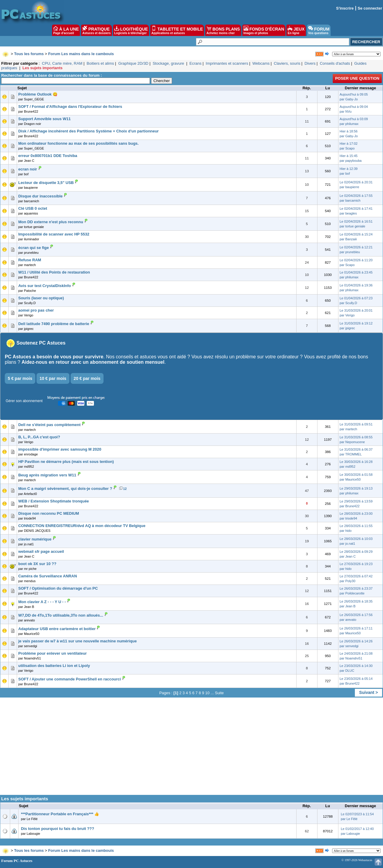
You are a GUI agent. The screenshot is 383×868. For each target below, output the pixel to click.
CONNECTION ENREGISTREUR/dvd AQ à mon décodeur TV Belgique (82, 526)
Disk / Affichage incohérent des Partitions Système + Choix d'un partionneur (88, 131)
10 (207, 693)
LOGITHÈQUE (131, 30)
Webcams (261, 63)
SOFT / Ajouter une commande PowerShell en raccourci (70, 679)
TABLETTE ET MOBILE (177, 30)
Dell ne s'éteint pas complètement (49, 425)
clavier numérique (35, 539)
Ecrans (195, 63)
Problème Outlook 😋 (38, 94)
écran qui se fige (34, 248)
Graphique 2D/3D (133, 63)
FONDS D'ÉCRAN (264, 30)
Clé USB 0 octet (33, 208)
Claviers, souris (287, 63)
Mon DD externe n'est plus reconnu (51, 222)
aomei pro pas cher (36, 310)
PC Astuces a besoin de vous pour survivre (54, 357)
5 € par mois (20, 378)
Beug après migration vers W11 (47, 475)
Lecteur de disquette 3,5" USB (46, 183)
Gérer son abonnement (24, 401)
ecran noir (28, 169)
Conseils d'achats (335, 63)
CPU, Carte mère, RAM (62, 63)
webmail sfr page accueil (41, 551)
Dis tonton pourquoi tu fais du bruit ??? (58, 829)
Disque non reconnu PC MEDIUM (49, 513)
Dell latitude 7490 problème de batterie (54, 324)
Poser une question (357, 78)
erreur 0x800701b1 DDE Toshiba (48, 156)
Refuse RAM (30, 260)
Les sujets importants (42, 68)
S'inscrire (345, 8)
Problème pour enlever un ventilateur (53, 653)
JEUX (296, 30)
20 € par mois (87, 378)
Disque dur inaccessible (40, 196)
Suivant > (368, 692)
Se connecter (370, 8)
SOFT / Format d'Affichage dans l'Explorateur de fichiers (70, 107)
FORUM (319, 30)
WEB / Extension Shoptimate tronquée (54, 501)
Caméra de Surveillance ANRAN (48, 576)
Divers (310, 63)
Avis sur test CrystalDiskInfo (45, 286)
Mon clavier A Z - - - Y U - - (42, 602)
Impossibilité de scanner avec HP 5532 (54, 234)
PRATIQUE (96, 30)
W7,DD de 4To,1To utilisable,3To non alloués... (61, 615)
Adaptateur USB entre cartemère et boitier (57, 629)
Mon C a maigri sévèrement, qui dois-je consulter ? (65, 489)
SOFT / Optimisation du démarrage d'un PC (58, 588)
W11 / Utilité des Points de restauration (54, 272)
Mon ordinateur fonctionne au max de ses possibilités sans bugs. (78, 143)
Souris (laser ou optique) (41, 298)
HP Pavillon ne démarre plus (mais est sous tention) (66, 462)
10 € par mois (53, 378)
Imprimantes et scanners (227, 63)
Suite (219, 693)
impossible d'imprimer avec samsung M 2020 (60, 449)
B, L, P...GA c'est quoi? (39, 437)
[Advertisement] (191, 748)
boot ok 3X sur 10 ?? (37, 564)
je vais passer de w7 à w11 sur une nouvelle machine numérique (77, 641)
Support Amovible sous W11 (44, 119)
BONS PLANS (223, 30)
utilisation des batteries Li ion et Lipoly (54, 666)
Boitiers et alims (100, 63)
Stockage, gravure (169, 63)
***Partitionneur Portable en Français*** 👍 (60, 814)
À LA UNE (66, 30)
